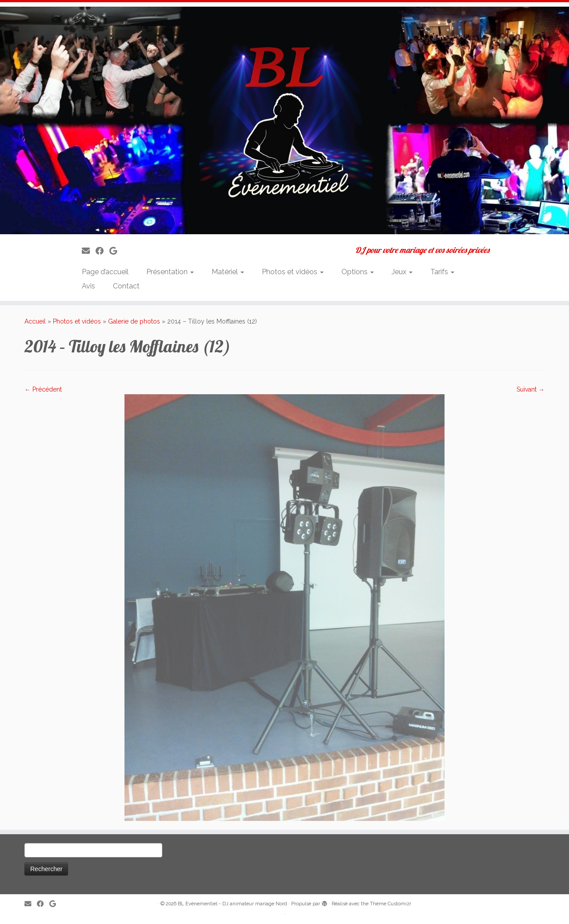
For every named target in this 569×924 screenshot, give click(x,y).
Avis (88, 286)
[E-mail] (89, 251)
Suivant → (531, 389)
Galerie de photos (134, 321)
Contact (126, 286)
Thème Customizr (391, 904)
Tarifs (442, 272)
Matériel (228, 272)
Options (358, 272)
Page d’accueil (105, 272)
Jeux (402, 272)
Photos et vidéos (293, 272)
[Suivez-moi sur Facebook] (102, 251)
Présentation (170, 272)
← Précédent (43, 389)
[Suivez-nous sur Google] (116, 251)
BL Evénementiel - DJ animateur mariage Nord (232, 904)
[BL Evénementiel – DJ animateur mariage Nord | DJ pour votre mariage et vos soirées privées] (284, 120)
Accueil (35, 321)
